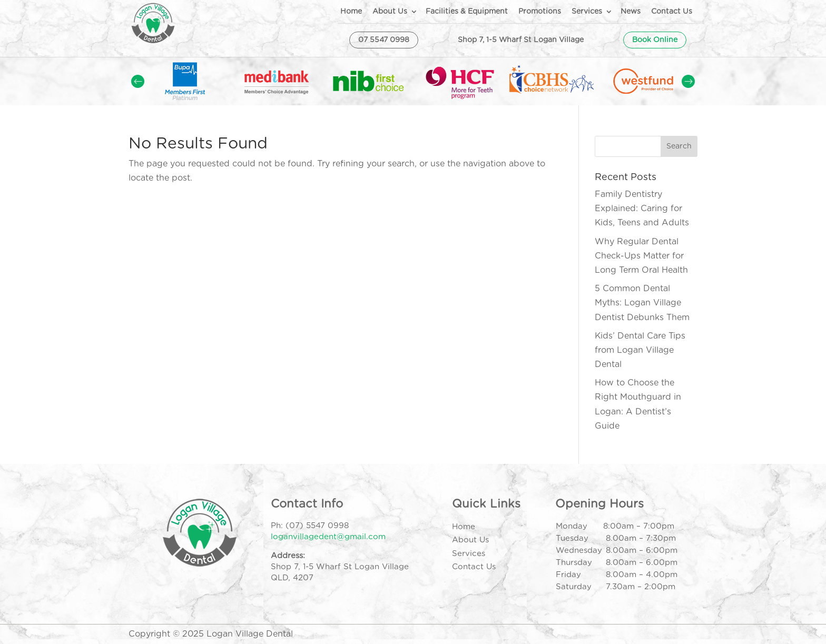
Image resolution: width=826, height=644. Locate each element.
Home (351, 12)
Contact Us (672, 12)
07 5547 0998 (384, 40)
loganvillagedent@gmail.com (328, 537)
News (631, 12)
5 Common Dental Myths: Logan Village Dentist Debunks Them (642, 303)
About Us (390, 12)
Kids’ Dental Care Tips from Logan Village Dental (640, 350)
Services (587, 12)
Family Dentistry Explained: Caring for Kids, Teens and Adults (642, 209)
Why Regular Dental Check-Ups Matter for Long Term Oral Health (641, 256)
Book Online (655, 40)
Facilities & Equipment (467, 12)
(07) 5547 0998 (317, 526)
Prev (138, 81)
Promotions (540, 12)
